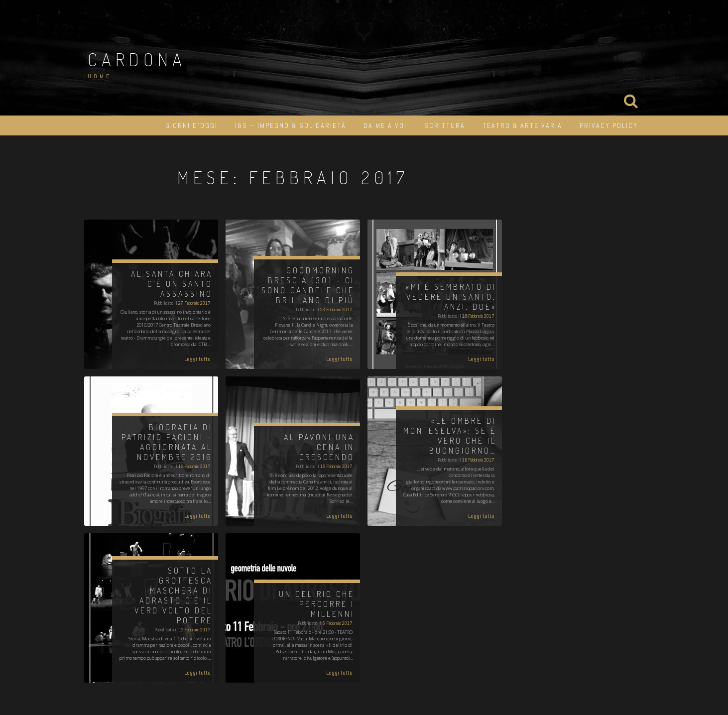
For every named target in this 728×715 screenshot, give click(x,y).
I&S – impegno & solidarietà (291, 125)
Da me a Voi (385, 125)
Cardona (137, 59)
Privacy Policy (609, 125)
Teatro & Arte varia (522, 125)
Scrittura (445, 125)
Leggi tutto (197, 359)
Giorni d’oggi (191, 125)
